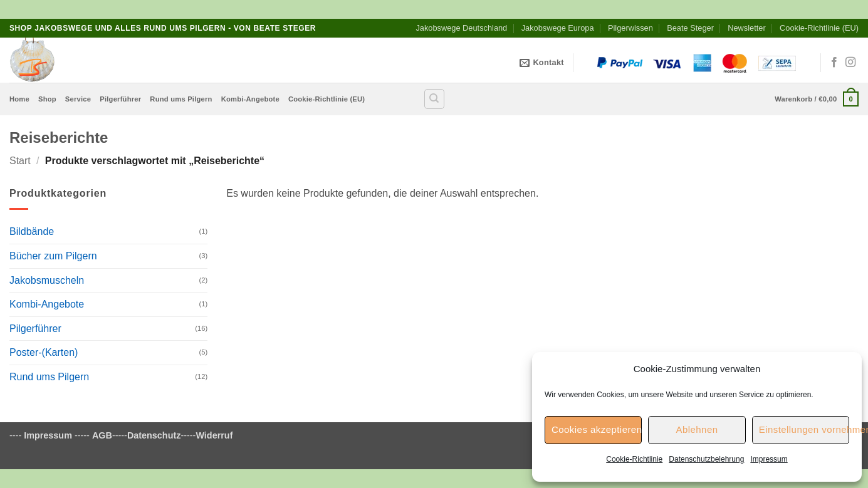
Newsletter (746, 28)
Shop (47, 99)
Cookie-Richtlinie (634, 459)
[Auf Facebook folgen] (834, 63)
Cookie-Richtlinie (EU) (819, 28)
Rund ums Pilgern (181, 99)
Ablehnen (697, 429)
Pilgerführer (120, 99)
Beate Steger (690, 28)
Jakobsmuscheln (47, 280)
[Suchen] (434, 99)
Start (20, 161)
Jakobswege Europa (558, 28)
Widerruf (214, 435)
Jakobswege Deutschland (461, 28)
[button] (817, 99)
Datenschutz (154, 435)
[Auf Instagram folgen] (850, 63)
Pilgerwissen (630, 28)
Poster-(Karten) (44, 352)
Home (19, 99)
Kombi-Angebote (250, 99)
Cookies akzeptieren (597, 429)
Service (78, 99)
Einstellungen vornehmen (804, 429)
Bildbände (32, 231)
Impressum (769, 459)
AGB (102, 435)
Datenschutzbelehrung (706, 459)
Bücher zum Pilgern (53, 256)
